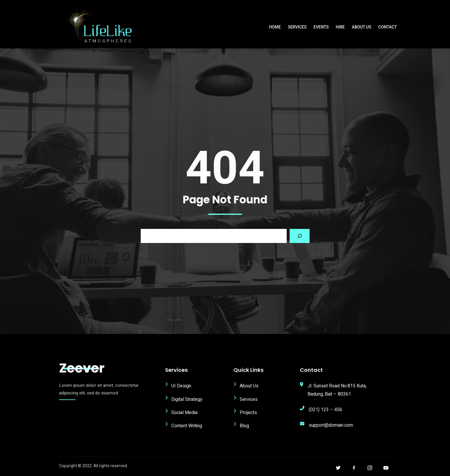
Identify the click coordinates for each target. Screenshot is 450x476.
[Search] (300, 236)
